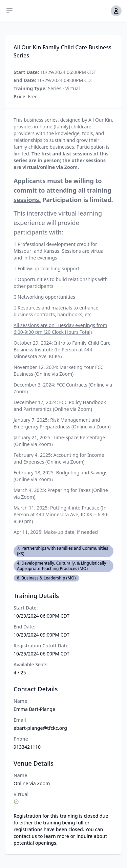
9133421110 (27, 747)
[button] (116, 11)
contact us (25, 836)
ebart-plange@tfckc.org (40, 728)
